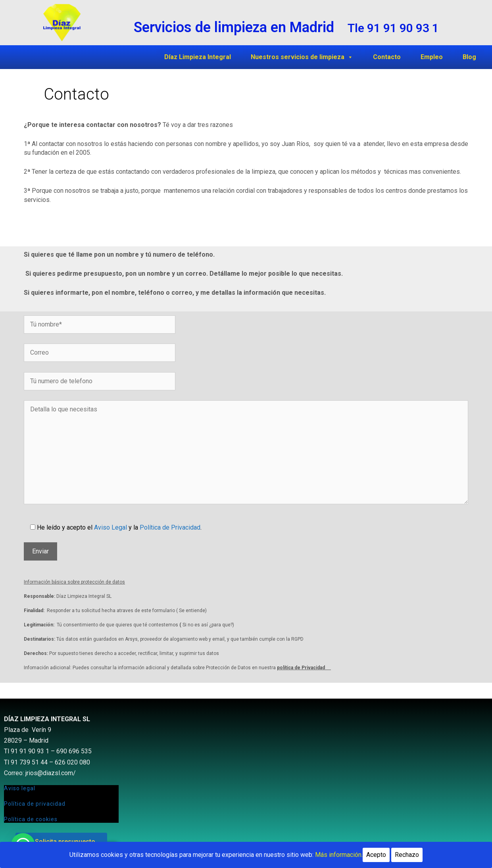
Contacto (387, 57)
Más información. (339, 855)
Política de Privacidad (170, 527)
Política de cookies (31, 819)
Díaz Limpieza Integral (198, 57)
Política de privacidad (35, 804)
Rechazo (407, 855)
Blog (469, 57)
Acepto (376, 855)
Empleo (432, 57)
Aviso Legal (111, 527)
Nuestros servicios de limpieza (302, 57)
